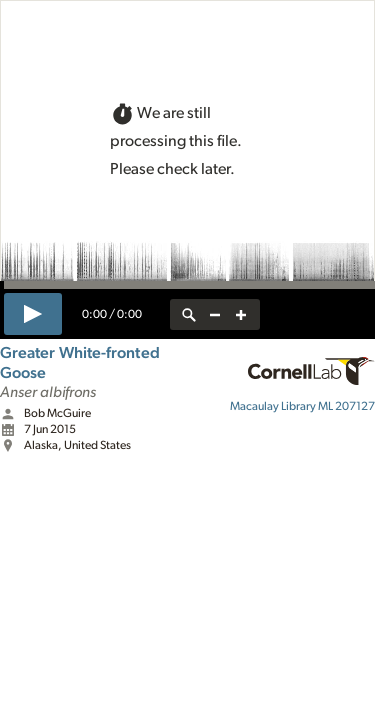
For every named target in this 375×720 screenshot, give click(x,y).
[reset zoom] (189, 314)
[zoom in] (241, 314)
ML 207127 (302, 406)
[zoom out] (215, 314)
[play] (33, 314)
